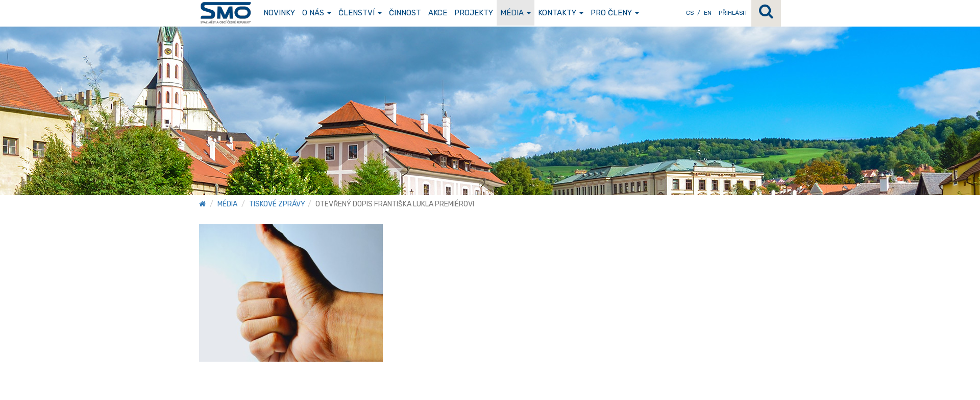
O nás (317, 13)
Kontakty (561, 13)
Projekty (474, 13)
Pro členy (615, 13)
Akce (438, 13)
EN (708, 13)
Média (516, 13)
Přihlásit (733, 13)
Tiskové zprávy (277, 204)
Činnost (405, 13)
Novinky (279, 13)
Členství (360, 13)
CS (690, 13)
